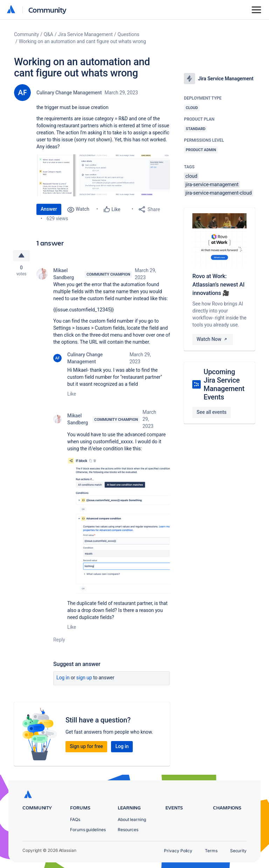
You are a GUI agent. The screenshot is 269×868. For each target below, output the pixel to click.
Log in (63, 678)
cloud (191, 176)
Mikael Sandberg (64, 274)
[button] (103, 175)
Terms (211, 851)
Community (47, 10)
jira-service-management (212, 184)
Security (238, 851)
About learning (132, 819)
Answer (49, 209)
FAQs (75, 819)
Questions (129, 34)
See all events (211, 412)
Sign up (84, 678)
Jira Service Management (85, 34)
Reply (59, 640)
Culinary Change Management (69, 93)
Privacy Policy (178, 851)
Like (72, 394)
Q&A (49, 34)
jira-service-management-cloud (218, 193)
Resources (128, 830)
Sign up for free (86, 746)
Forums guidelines (88, 830)
